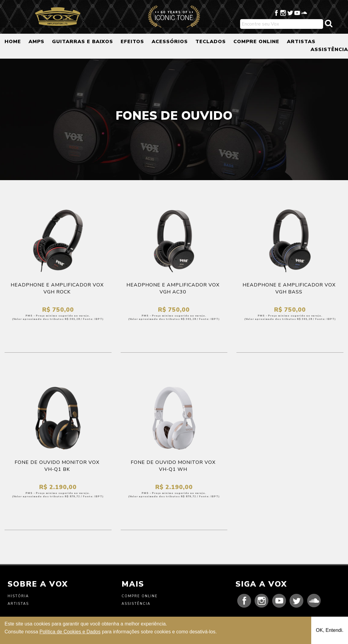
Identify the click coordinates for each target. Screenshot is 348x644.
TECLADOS (211, 42)
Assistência (136, 604)
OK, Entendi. (330, 630)
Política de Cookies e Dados (70, 632)
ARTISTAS (301, 42)
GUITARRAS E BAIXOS (83, 42)
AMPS (36, 42)
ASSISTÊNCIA (329, 50)
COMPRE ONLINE (256, 42)
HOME (13, 42)
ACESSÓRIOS (170, 42)
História (18, 596)
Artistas (18, 604)
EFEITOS (132, 42)
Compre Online (140, 596)
